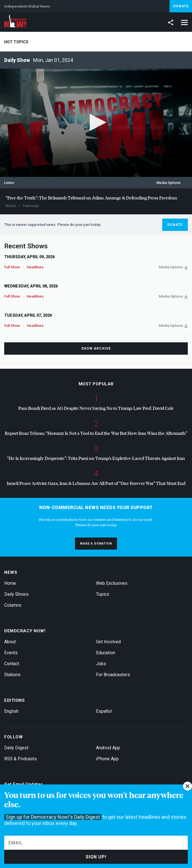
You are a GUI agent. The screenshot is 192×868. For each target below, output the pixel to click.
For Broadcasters (113, 675)
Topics (103, 594)
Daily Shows (16, 594)
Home (10, 583)
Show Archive (96, 348)
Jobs (101, 664)
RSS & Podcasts (20, 759)
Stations (12, 675)
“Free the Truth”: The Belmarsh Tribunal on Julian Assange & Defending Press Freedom (91, 198)
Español (104, 711)
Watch (11, 206)
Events (11, 653)
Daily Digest (16, 748)
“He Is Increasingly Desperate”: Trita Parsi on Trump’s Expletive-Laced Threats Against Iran (96, 458)
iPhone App (107, 759)
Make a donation (96, 544)
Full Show (12, 267)
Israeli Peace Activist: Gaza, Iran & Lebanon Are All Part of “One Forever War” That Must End (96, 483)
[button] (96, 122)
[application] (96, 123)
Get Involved (108, 642)
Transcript (31, 206)
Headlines (35, 267)
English (11, 711)
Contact (12, 664)
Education (106, 653)
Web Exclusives (112, 583)
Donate (181, 6)
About (10, 642)
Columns (13, 605)
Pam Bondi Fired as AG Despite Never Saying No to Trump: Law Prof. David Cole (96, 408)
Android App (108, 748)
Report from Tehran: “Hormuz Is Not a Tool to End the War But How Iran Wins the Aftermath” (96, 433)
